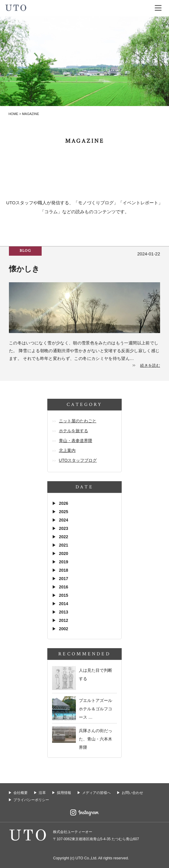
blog (25, 251)
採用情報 (64, 793)
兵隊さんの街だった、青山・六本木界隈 (96, 739)
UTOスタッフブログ (78, 460)
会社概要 (21, 793)
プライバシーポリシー (31, 800)
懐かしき (24, 269)
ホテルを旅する (73, 431)
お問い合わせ (132, 793)
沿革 (42, 793)
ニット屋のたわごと (78, 421)
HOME (13, 114)
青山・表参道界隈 (76, 441)
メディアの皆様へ (96, 793)
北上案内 (67, 450)
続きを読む (150, 365)
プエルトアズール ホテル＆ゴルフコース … (96, 709)
